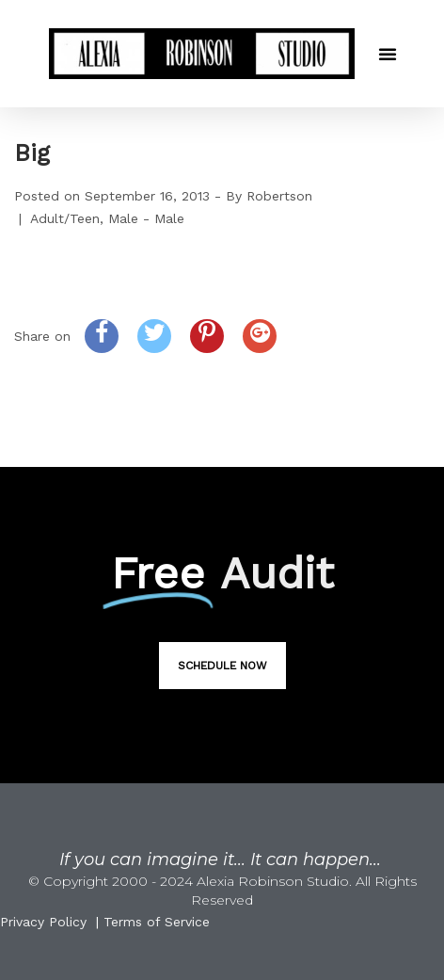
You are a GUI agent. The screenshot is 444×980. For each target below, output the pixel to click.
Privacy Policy (43, 922)
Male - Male (146, 218)
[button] (388, 54)
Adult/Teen (65, 218)
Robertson (279, 196)
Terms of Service (157, 922)
